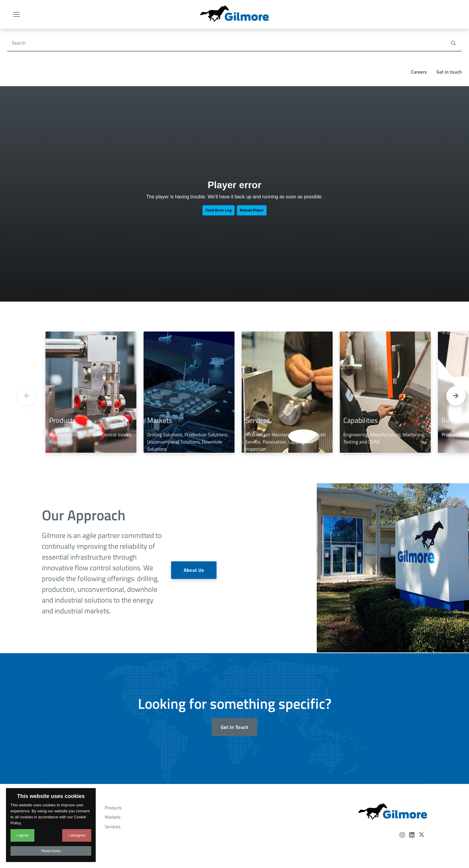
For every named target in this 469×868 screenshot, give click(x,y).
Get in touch (449, 14)
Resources (55, 760)
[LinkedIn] (412, 778)
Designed (231, 839)
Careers (419, 14)
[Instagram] (402, 778)
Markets (113, 760)
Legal (265, 832)
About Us (194, 513)
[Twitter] (421, 778)
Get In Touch (234, 670)
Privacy (249, 832)
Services (113, 769)
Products (113, 750)
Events (52, 769)
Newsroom (56, 778)
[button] (456, 338)
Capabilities (56, 750)
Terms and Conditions (218, 832)
